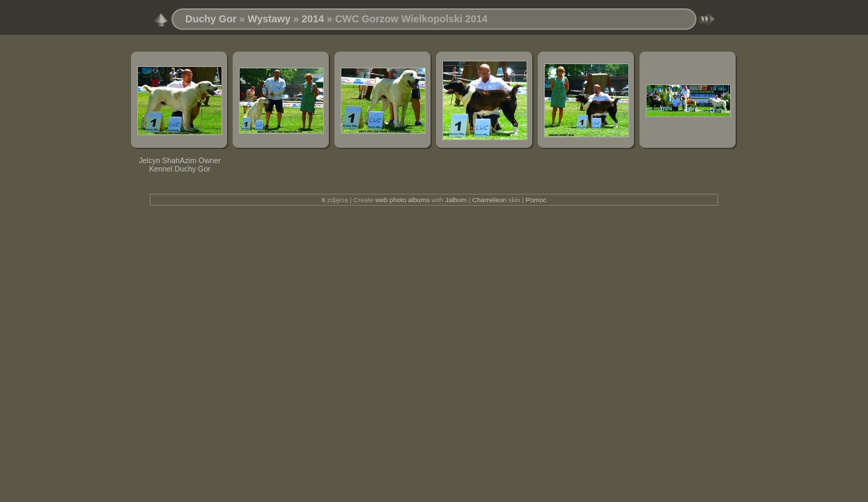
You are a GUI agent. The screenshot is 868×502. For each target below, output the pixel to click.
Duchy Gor (211, 19)
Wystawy (269, 19)
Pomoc (536, 200)
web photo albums (403, 200)
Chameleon (489, 200)
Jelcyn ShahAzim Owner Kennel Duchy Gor (180, 165)
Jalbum (456, 200)
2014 (313, 19)
